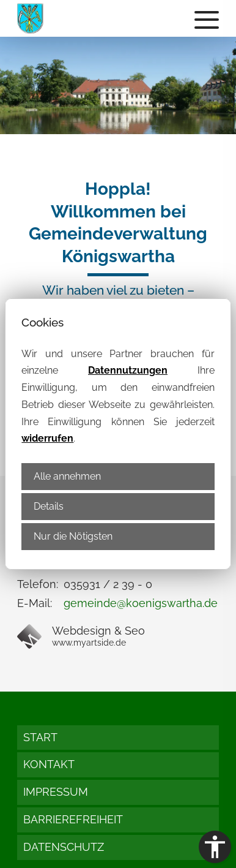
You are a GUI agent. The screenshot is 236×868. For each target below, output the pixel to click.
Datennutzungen (128, 370)
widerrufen (47, 438)
